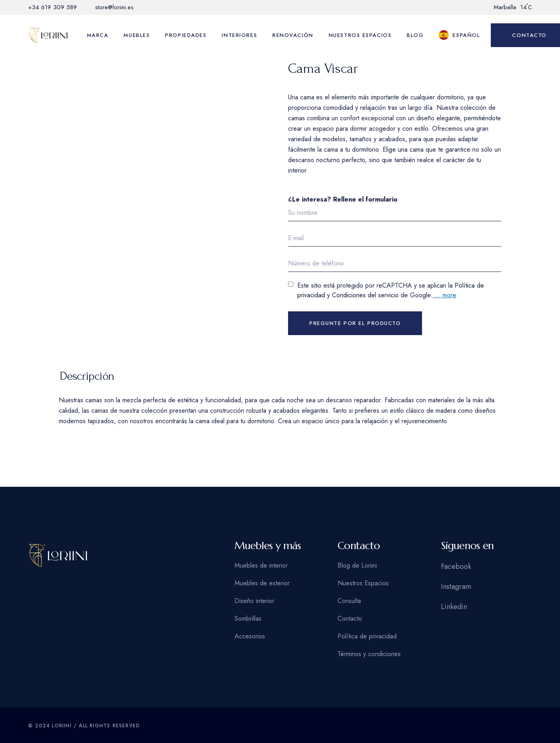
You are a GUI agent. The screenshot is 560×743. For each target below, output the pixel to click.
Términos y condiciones (369, 654)
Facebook (456, 566)
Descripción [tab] (87, 376)
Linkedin (454, 607)
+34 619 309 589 (52, 7)
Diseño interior (254, 601)
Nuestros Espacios (363, 583)
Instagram (456, 587)
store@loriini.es (114, 7)
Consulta (349, 601)
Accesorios (250, 636)
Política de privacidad (367, 636)
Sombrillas (248, 618)
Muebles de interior (261, 565)
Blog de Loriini (357, 565)
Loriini (62, 726)
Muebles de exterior (262, 583)
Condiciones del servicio (365, 295)
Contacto (350, 618)
